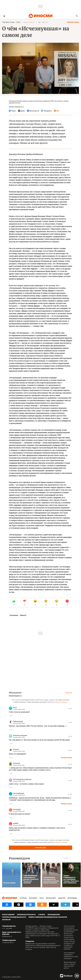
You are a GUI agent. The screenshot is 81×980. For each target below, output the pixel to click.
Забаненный (18, 721)
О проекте (42, 915)
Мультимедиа (72, 898)
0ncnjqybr (17, 809)
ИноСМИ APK (6, 920)
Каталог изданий (8, 915)
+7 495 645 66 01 (8, 943)
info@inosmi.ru (7, 936)
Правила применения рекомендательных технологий (48, 917)
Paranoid (16, 763)
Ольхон (16, 749)
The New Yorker (8, 22)
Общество (23, 615)
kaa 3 (15, 707)
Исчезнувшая (14, 615)
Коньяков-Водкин (20, 735)
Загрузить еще (40, 848)
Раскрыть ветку (66, 758)
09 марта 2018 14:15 (29, 22)
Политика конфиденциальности (14, 917)
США (18, 22)
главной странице (61, 702)
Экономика (33, 898)
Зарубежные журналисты (26, 915)
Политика (23, 898)
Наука (42, 898)
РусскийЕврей (19, 793)
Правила (69, 693)
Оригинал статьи (73, 22)
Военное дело (51, 898)
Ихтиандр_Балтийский (22, 779)
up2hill (16, 823)
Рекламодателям (54, 915)
